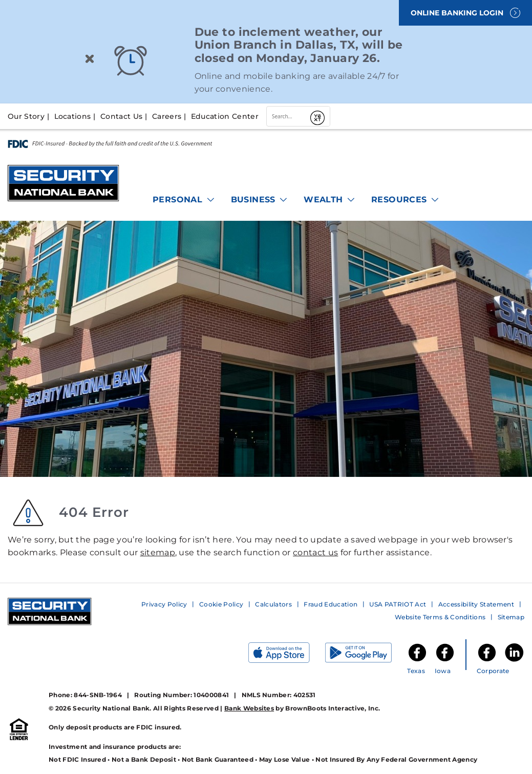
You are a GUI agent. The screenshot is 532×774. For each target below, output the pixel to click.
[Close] (90, 61)
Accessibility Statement (476, 604)
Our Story (26, 116)
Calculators (273, 604)
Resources (406, 200)
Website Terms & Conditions (440, 617)
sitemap (158, 552)
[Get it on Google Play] (366, 655)
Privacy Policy (164, 604)
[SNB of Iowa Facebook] (445, 661)
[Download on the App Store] (287, 655)
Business (260, 200)
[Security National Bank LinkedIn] (514, 661)
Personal (184, 200)
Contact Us (121, 116)
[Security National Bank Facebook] (487, 661)
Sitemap (511, 617)
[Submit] (318, 116)
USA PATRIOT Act (398, 604)
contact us (315, 552)
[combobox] (287, 116)
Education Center (225, 116)
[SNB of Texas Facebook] (417, 661)
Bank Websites (249, 708)
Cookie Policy (221, 604)
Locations (73, 116)
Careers (167, 116)
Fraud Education (331, 604)
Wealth (330, 200)
